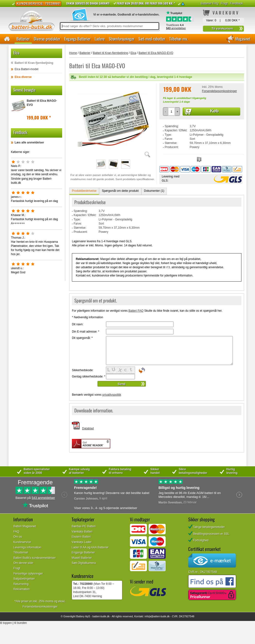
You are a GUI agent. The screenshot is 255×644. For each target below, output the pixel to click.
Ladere (100, 39)
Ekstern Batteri (81, 537)
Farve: (169, 139)
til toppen (6, 623)
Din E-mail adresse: (86, 332)
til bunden (21, 623)
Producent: (172, 147)
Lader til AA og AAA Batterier (90, 547)
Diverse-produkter (47, 39)
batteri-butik (99, 616)
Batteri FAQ (136, 311)
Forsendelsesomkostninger (219, 91)
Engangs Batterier (77, 39)
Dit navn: (78, 324)
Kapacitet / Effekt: (176, 130)
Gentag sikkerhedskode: (89, 376)
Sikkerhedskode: (83, 370)
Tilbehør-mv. (179, 39)
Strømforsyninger (122, 39)
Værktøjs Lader (82, 542)
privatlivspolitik (112, 395)
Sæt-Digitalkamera (84, 563)
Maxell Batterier (82, 558)
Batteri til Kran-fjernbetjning (34, 63)
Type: (168, 135)
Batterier (23, 39)
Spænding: (172, 126)
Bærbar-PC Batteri (84, 526)
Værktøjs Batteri (82, 532)
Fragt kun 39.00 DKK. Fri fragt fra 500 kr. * (146, 3)
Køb (214, 111)
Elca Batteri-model (26, 69)
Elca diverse (23, 77)
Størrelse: (171, 143)
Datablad (88, 428)
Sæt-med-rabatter (152, 39)
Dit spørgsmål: (82, 338)
